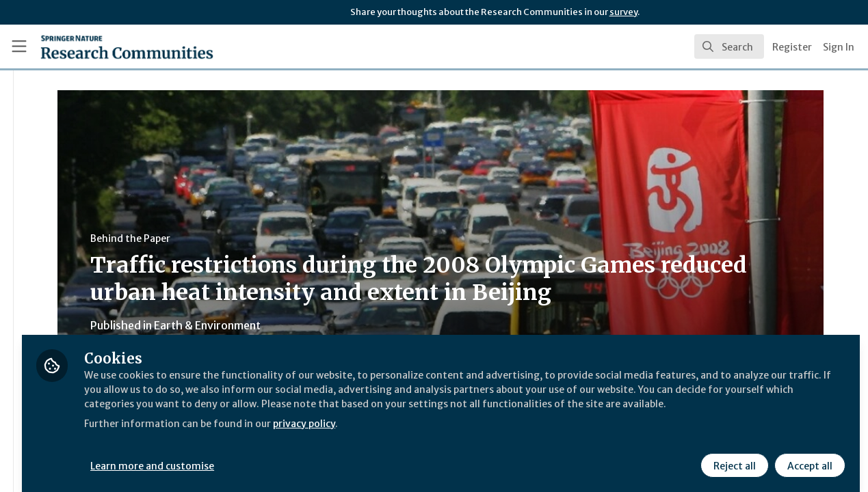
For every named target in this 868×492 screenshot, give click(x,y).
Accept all (808, 456)
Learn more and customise (316, 456)
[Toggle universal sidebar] (19, 46)
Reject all (733, 456)
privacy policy (487, 429)
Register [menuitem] (792, 47)
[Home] (107, 46)
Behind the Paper (259, 238)
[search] (729, 46)
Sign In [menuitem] (839, 47)
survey (623, 12)
